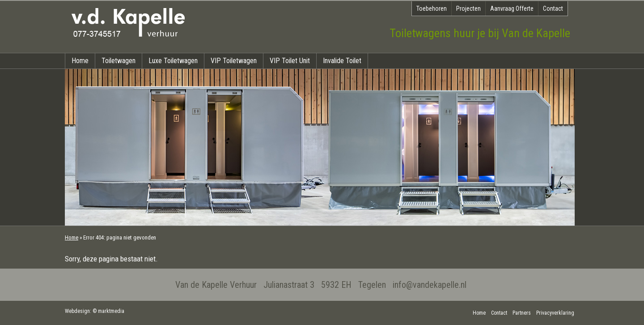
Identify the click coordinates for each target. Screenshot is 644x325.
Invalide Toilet (342, 61)
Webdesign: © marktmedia (95, 311)
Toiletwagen (119, 61)
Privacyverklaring (555, 313)
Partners (522, 313)
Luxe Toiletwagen (173, 61)
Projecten (468, 9)
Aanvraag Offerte (512, 9)
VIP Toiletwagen (234, 61)
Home (80, 61)
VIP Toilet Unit (290, 61)
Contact (553, 9)
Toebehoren (432, 9)
